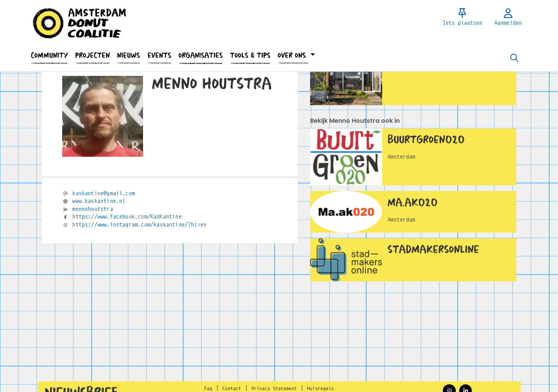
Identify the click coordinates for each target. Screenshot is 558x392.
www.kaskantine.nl (99, 201)
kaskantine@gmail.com (103, 193)
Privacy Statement (274, 389)
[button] (50, 55)
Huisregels (320, 389)
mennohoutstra (92, 209)
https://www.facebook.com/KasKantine (127, 217)
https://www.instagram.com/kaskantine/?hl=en (139, 225)
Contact (232, 389)
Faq (208, 389)
